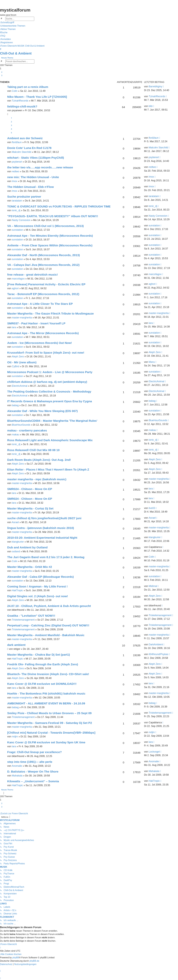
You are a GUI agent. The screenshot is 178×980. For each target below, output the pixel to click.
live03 (152, 508)
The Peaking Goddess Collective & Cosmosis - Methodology (49, 391)
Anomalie (17, 766)
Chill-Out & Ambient (16, 53)
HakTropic (17, 590)
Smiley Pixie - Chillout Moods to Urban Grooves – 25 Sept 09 (49, 713)
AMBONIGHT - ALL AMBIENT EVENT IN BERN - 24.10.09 (46, 703)
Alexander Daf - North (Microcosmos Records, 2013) (44, 255)
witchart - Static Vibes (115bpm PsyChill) (36, 158)
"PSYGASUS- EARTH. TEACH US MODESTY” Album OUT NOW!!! (53, 216)
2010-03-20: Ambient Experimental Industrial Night (42, 538)
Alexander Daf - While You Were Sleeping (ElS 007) (42, 411)
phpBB (16, 958)
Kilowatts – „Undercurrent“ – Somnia (33, 781)
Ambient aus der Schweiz (25, 138)
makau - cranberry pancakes (27, 430)
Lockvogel (154, 752)
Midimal (153, 586)
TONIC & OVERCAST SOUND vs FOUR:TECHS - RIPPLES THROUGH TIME (59, 206)
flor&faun (17, 142)
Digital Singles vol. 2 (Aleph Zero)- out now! (38, 596)
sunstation (17, 230)
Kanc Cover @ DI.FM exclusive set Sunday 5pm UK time (46, 742)
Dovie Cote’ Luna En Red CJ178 (29, 148)
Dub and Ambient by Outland (27, 547)
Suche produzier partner (24, 197)
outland (16, 551)
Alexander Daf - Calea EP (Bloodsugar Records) (40, 577)
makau (16, 435)
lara (14, 327)
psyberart (17, 162)
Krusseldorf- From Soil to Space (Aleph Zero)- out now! (46, 353)
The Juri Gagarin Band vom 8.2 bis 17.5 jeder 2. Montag (46, 557)
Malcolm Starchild (21, 152)
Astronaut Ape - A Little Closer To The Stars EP (40, 304)
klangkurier (18, 542)
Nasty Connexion (21, 220)
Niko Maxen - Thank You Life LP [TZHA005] (37, 97)
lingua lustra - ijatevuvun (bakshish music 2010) (41, 528)
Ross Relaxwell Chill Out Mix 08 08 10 (33, 450)
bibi (151, 106)
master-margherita (22, 318)
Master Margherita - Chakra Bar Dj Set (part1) (39, 655)
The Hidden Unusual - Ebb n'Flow (31, 187)
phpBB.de (34, 961)
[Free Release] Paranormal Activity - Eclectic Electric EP (46, 284)
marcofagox (18, 279)
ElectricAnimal (20, 386)
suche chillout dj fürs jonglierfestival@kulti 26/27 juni (44, 518)
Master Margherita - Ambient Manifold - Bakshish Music (46, 635)
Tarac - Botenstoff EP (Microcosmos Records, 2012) (43, 294)
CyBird (16, 366)
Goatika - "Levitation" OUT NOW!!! (31, 616)
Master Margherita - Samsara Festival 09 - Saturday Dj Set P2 (50, 723)
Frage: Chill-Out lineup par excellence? (34, 752)
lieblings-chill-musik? (22, 106)
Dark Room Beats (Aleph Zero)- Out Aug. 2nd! (39, 460)
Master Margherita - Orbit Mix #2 (30, 567)
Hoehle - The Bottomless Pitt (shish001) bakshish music (46, 693)
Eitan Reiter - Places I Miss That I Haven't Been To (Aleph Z (48, 469)
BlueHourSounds (21, 425)
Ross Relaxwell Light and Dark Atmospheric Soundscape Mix (50, 440)
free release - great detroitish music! (33, 275)
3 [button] (2, 75)
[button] (1, 79)
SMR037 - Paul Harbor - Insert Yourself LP (36, 323)
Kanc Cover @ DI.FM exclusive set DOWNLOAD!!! (42, 684)
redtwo (16, 171)
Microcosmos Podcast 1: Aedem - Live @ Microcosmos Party (50, 372)
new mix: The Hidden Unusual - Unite (33, 177)
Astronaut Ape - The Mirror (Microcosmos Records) (43, 333)
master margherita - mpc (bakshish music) (37, 479)
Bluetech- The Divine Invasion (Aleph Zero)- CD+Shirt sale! (48, 674)
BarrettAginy (155, 86)
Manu (152, 362)
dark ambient (16, 645)
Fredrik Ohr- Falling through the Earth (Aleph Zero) (43, 664)
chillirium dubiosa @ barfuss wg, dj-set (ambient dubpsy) (47, 382)
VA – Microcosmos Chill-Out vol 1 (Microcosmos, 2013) (45, 226)
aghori (15, 288)
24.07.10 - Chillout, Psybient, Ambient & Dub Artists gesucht (49, 606)
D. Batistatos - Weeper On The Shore (33, 771)
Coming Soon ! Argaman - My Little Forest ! (37, 586)
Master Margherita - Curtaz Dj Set (30, 508)
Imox (14, 181)
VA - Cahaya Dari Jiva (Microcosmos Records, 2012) (43, 265)
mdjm (15, 737)
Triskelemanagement (23, 620)
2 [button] (2, 72)
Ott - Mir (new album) (22, 362)
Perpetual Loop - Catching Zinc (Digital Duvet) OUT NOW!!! (48, 625)
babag (15, 405)
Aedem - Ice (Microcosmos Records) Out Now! (40, 343)
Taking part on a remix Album (28, 87)
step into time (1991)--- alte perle (30, 762)
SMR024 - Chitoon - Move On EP (30, 489)
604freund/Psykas (158, 654)
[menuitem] (13, 26)
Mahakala (17, 776)
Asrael (15, 522)
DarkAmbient (156, 644)
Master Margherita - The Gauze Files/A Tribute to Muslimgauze (50, 313)
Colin (15, 91)
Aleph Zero (18, 357)
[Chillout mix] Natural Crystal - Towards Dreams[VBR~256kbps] (51, 733)
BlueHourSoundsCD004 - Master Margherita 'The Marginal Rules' (52, 421)
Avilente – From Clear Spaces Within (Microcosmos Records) (50, 245)
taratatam (17, 201)
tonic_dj (16, 210)
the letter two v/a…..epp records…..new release (40, 167)
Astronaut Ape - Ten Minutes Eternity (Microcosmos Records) (50, 236)
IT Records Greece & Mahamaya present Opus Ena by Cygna (50, 401)
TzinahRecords (20, 101)
